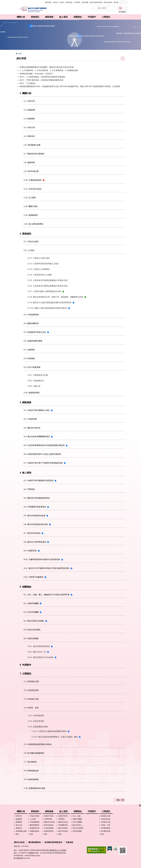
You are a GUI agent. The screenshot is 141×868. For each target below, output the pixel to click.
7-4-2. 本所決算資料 (36, 721)
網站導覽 (48, 2)
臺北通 (116, 2)
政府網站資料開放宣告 (53, 842)
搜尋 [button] (120, 8)
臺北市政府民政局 (96, 2)
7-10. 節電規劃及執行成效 (34, 788)
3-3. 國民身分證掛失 (32, 428)
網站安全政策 (19, 842)
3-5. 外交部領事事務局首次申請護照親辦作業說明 (44, 445)
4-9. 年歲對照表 (30, 551)
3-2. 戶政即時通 (30, 419)
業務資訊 (35, 17)
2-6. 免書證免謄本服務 (33, 341)
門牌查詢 (61, 819)
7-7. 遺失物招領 (30, 762)
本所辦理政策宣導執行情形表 (107, 828)
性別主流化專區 (78, 828)
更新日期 (17, 846)
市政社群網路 (77, 831)
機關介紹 (21, 17)
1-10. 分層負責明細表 (33, 180)
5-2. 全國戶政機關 (31, 603)
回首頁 (55, 2)
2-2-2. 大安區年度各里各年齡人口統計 (43, 264)
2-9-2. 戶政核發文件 (36, 381)
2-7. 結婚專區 (29, 350)
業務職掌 (19, 822)
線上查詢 (63, 17)
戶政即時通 (48, 819)
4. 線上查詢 (25, 473)
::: (1, 805)
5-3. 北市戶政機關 (31, 612)
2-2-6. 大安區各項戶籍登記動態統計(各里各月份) (48, 286)
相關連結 (78, 17)
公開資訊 (106, 17)
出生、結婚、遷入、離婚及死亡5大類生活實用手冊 (78, 816)
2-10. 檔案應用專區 (32, 393)
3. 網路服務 (25, 402)
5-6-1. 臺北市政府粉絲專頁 (39, 646)
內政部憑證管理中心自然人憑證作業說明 (50, 831)
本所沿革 (19, 816)
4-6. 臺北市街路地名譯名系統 (36, 524)
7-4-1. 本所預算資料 (36, 716)
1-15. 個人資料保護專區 (33, 224)
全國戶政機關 (77, 819)
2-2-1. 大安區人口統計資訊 (39, 258)
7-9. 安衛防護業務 (31, 779)
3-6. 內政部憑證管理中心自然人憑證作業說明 (42, 454)
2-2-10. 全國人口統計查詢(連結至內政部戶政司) (47, 308)
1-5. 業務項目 (29, 136)
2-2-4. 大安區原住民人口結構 (40, 275)
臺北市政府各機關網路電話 (50, 825)
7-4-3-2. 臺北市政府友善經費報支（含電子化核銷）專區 (55, 737)
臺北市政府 (108, 2)
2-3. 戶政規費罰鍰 (31, 315)
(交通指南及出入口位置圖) (57, 850)
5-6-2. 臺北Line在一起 (37, 652)
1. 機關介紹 (25, 93)
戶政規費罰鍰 (35, 822)
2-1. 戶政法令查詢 (31, 241)
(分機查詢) (31, 853)
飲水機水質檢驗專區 (107, 831)
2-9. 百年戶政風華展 (32, 367)
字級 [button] (122, 2)
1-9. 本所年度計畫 (31, 171)
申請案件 (92, 17)
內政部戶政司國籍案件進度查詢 (64, 816)
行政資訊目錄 (106, 819)
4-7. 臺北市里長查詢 (32, 533)
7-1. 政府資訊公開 (31, 681)
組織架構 (19, 819)
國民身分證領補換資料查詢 (64, 822)
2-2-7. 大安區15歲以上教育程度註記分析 (44, 291)
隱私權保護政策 (35, 842)
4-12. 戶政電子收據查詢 (33, 577)
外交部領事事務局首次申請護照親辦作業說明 (50, 828)
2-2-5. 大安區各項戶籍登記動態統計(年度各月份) (48, 280)
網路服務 (49, 17)
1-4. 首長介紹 (29, 127)
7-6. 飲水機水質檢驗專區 (34, 753)
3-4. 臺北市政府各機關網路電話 (37, 436)
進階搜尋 (125, 8)
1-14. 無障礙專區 (31, 215)
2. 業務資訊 (25, 234)
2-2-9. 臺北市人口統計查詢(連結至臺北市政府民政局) (49, 302)
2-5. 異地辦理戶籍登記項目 (35, 332)
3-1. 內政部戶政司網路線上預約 (37, 410)
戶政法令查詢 (35, 816)
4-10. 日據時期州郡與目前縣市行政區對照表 (42, 559)
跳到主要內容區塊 (1, 1)
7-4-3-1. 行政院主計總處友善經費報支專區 (49, 731)
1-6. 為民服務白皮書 (32, 145)
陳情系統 (69, 2)
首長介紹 (19, 825)
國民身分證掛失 (50, 822)
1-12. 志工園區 (30, 198)
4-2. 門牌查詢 (29, 489)
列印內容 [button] (123, 58)
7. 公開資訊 (25, 674)
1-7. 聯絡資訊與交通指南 (34, 154)
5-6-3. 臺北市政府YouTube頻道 (40, 657)
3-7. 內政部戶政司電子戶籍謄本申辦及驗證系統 (43, 463)
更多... (18, 834)
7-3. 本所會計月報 (31, 699)
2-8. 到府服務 (29, 358)
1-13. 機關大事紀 (31, 206)
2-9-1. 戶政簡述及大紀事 (38, 375)
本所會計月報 (106, 822)
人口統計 (33, 819)
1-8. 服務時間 (29, 162)
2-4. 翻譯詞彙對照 (31, 323)
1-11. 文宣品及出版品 (33, 189)
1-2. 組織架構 (29, 110)
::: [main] (16, 51)
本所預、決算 (106, 825)
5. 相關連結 (25, 587)
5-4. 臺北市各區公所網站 (34, 621)
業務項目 (19, 828)
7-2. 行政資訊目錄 (31, 690)
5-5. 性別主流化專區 (32, 630)
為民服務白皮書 (21, 831)
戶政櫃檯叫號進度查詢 (64, 825)
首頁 (20, 54)
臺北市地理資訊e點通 (64, 828)
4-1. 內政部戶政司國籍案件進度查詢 (39, 480)
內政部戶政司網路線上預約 (50, 816)
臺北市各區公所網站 (78, 825)
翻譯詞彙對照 (35, 825)
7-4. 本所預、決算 (31, 708)
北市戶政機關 (77, 822)
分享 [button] (126, 2)
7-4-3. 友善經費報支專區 (38, 727)
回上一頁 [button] (120, 800)
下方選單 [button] (140, 805)
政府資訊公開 (106, 816)
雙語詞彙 (85, 2)
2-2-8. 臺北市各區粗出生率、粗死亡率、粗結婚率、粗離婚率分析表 (55, 297)
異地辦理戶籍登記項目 (36, 828)
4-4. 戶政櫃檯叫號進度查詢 (35, 507)
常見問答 (77, 2)
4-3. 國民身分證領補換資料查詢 (37, 498)
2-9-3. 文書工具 (34, 386)
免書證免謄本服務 (36, 831)
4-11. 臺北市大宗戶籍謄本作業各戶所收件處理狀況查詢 (47, 568)
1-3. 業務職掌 (29, 119)
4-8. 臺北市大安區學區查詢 (35, 542)
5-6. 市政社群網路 (31, 638)
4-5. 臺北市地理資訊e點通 (34, 516)
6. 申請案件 (25, 665)
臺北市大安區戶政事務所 (33, 10)
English (62, 2)
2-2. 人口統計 (29, 250)
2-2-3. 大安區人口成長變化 (39, 269)
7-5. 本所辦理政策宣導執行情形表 (38, 744)
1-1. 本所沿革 (29, 101)
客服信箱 (70, 842)
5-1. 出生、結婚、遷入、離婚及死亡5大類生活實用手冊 (47, 595)
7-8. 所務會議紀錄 (31, 771)
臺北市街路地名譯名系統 (64, 831)
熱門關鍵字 (122, 12)
